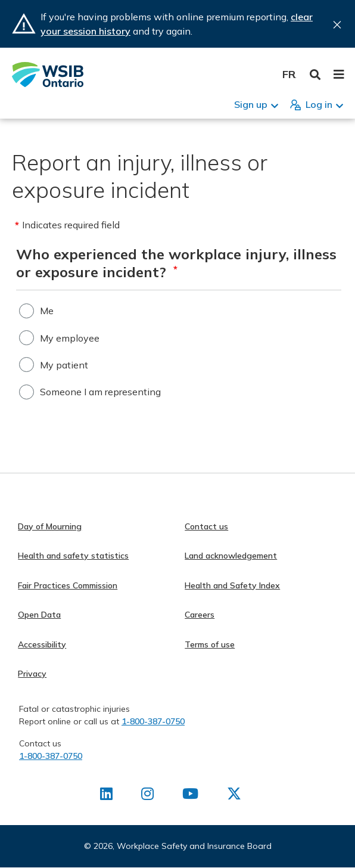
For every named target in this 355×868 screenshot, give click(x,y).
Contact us (206, 526)
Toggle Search (315, 75)
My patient (64, 365)
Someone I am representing (100, 392)
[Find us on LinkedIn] (106, 796)
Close (337, 25)
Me (47, 311)
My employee (70, 338)
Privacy (32, 674)
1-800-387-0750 (153, 721)
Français (289, 74)
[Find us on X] (234, 796)
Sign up (251, 104)
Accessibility (42, 644)
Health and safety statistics (73, 556)
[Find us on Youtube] (190, 796)
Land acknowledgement (231, 556)
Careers (200, 615)
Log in (319, 104)
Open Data (39, 615)
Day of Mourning (50, 526)
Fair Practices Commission (68, 585)
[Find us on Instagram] (147, 796)
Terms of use (210, 644)
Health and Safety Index (232, 585)
